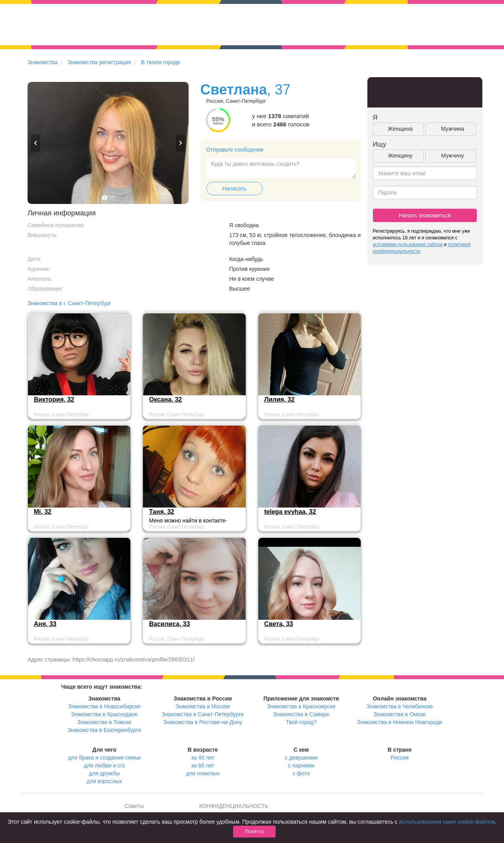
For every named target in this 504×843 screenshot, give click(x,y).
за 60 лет (203, 765)
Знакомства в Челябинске (400, 706)
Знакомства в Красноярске (301, 706)
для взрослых (104, 781)
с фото (301, 773)
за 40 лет (203, 758)
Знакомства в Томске (104, 722)
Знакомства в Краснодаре (105, 714)
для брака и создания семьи (105, 758)
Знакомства (43, 62)
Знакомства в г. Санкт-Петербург (69, 303)
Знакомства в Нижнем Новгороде (400, 722)
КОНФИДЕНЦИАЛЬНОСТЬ (234, 806)
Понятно (254, 832)
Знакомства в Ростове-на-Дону (203, 722)
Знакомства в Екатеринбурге (105, 730)
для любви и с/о (104, 765)
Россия (400, 758)
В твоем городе (161, 62)
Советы (134, 806)
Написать (234, 189)
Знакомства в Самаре (301, 714)
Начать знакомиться (425, 215)
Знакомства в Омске (400, 714)
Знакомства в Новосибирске (104, 706)
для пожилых (203, 773)
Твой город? (301, 722)
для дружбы (104, 773)
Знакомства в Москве (203, 706)
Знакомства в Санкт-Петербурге (203, 714)
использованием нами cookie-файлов (447, 822)
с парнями (301, 765)
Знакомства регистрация (99, 62)
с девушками (301, 758)
